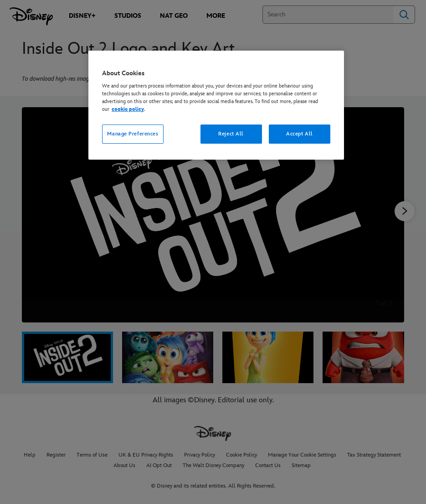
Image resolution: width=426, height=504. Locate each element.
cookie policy (128, 109)
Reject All (231, 134)
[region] (216, 105)
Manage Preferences (133, 134)
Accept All (300, 134)
